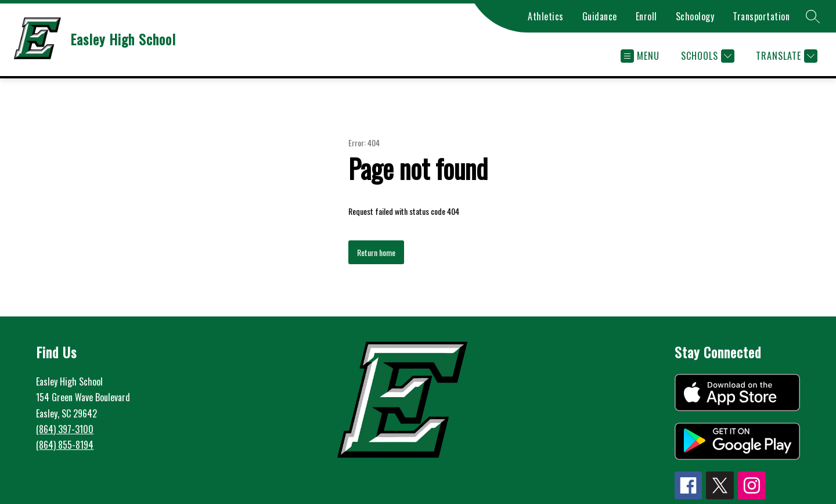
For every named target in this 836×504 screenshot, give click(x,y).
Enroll (646, 16)
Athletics (546, 16)
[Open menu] (640, 56)
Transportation (761, 16)
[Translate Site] (785, 56)
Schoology (695, 16)
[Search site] (813, 16)
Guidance (600, 16)
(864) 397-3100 (65, 429)
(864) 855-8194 (65, 445)
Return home (376, 252)
